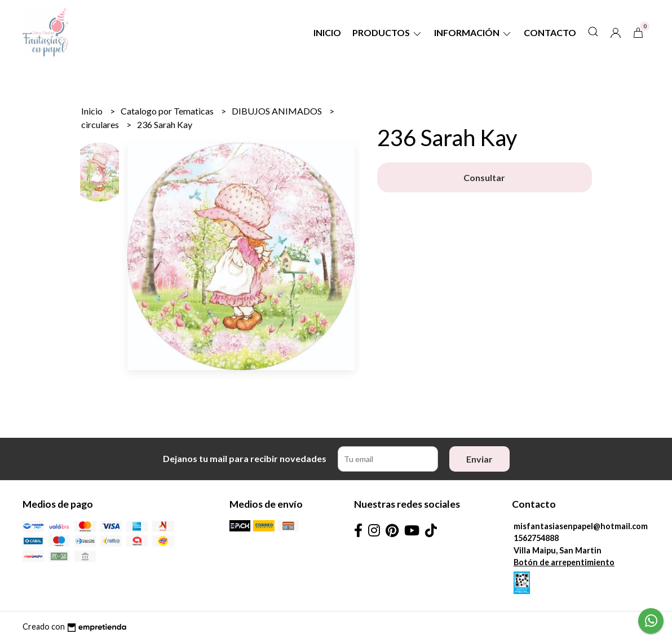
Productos (388, 32)
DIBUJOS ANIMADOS (278, 111)
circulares (101, 124)
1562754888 (536, 538)
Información (473, 32)
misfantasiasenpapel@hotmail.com (581, 526)
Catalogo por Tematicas (168, 111)
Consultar (484, 177)
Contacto (550, 32)
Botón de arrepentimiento (564, 562)
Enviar (479, 459)
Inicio (327, 32)
